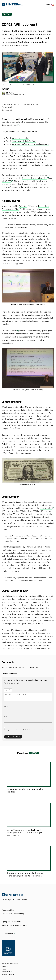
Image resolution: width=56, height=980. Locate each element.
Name (6, 706)
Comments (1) (7, 110)
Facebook (9, 934)
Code (8, 690)
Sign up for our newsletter (12, 922)
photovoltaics (46, 508)
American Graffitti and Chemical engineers (30, 144)
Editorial (4, 969)
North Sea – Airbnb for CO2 (24, 141)
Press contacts (6, 972)
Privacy (4, 967)
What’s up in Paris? (20, 138)
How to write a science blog (13, 914)
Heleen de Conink (9, 331)
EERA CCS (35, 642)
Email (6, 717)
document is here (9, 125)
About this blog (8, 910)
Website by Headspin (8, 975)
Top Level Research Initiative (34, 178)
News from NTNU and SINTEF (14, 926)
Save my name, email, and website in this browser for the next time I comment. (28, 730)
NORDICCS (6, 181)
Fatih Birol (23, 206)
